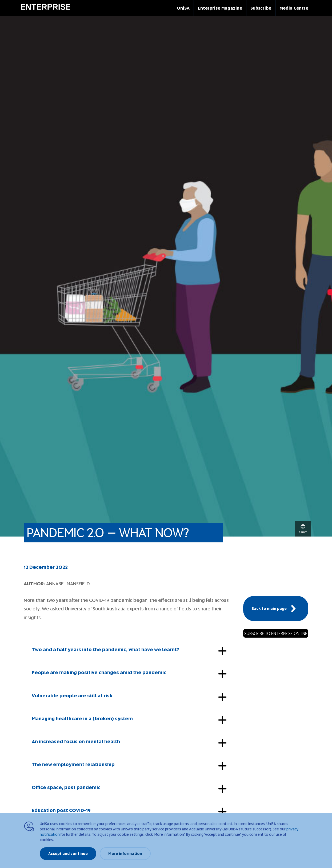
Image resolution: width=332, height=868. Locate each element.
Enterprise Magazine (220, 8)
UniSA (183, 8)
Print (303, 529)
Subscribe (261, 8)
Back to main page (276, 609)
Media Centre (294, 8)
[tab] (129, 649)
